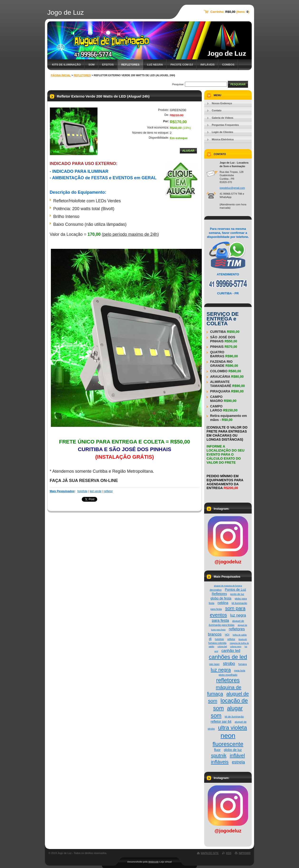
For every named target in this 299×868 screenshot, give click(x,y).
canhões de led (228, 657)
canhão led (231, 651)
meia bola (240, 670)
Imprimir (245, 853)
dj (210, 639)
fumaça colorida (217, 643)
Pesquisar (238, 84)
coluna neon (236, 646)
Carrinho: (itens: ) (230, 12)
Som (92, 65)
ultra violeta (232, 728)
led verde (96, 491)
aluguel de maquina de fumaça (228, 586)
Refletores (130, 65)
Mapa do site (210, 853)
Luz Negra (155, 65)
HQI (227, 635)
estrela (238, 762)
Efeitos (108, 65)
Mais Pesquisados (62, 491)
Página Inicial (61, 75)
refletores (228, 680)
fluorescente (228, 744)
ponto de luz (237, 594)
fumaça (243, 664)
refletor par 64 (221, 722)
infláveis (220, 762)
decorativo (216, 590)
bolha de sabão (240, 635)
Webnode (154, 862)
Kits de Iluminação (66, 65)
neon (228, 736)
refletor (108, 491)
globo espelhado (228, 675)
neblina (223, 603)
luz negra (221, 670)
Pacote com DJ (182, 65)
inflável (237, 755)
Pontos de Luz (236, 590)
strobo (229, 663)
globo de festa (221, 598)
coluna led (222, 646)
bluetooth (243, 639)
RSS (229, 853)
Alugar (188, 151)
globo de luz (233, 750)
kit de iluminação (234, 717)
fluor (217, 750)
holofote (82, 491)
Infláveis (207, 65)
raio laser (214, 664)
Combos (228, 65)
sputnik (219, 755)
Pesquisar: (178, 84)
